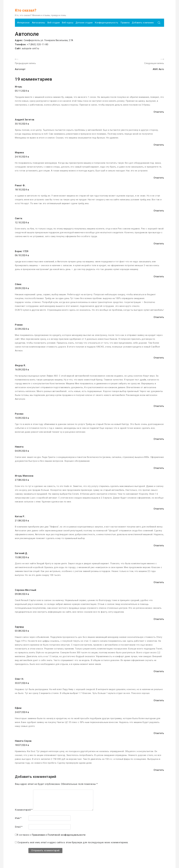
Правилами (38, 835)
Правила (125, 23)
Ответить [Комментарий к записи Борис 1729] (159, 277)
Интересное (23, 23)
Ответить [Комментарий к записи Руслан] (159, 439)
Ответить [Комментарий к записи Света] (159, 244)
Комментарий (24, 810)
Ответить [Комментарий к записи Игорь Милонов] (159, 509)
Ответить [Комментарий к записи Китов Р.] (159, 546)
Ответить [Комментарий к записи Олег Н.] (159, 700)
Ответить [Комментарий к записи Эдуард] (159, 671)
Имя (18, 818)
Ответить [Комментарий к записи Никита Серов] (159, 770)
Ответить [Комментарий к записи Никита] (159, 468)
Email (19, 827)
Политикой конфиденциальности (66, 835)
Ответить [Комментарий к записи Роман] (159, 358)
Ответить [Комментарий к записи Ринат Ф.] (159, 211)
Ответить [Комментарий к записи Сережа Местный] (159, 619)
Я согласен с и (51, 835)
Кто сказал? (26, 10)
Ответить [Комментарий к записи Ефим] (159, 733)
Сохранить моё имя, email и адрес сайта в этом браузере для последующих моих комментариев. (73, 842)
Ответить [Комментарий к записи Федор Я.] (159, 406)
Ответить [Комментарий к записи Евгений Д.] (159, 582)
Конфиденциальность (106, 23)
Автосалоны (39, 23)
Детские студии (84, 23)
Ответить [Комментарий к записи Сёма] (159, 317)
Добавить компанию (143, 23)
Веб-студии (54, 23)
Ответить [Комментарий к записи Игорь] (159, 112)
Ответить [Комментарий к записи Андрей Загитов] (159, 145)
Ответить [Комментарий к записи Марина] (159, 178)
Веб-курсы (68, 23)
